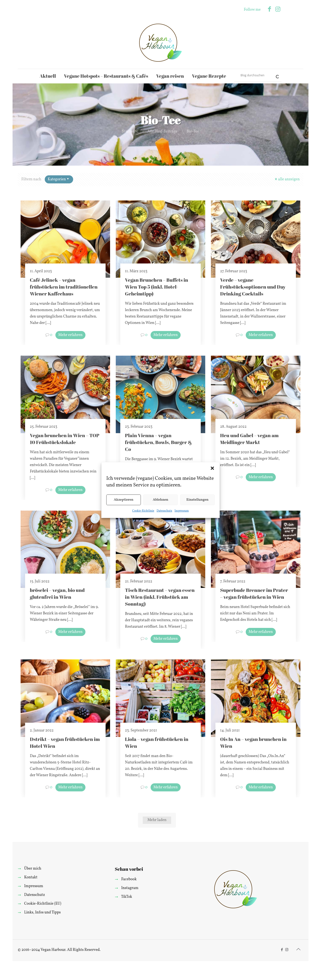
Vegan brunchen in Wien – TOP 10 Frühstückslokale (65, 439)
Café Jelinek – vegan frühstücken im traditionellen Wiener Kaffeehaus (64, 287)
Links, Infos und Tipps (42, 912)
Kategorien (59, 179)
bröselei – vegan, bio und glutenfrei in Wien (57, 593)
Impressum (182, 511)
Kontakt (31, 877)
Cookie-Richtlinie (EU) (43, 904)
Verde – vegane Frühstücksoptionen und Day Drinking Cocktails (253, 287)
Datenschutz (164, 511)
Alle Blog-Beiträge (162, 132)
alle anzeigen (287, 179)
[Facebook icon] (270, 10)
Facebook (129, 879)
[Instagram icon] (278, 10)
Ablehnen (160, 500)
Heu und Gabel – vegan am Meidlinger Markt (249, 439)
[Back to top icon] (298, 950)
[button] (212, 468)
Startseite (130, 132)
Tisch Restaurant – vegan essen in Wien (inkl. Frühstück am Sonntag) (160, 597)
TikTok (127, 897)
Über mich (33, 869)
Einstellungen (197, 500)
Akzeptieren (123, 500)
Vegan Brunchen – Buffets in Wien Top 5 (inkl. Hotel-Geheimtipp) (157, 287)
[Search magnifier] (275, 75)
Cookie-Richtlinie (143, 511)
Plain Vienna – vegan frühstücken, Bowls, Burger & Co (158, 442)
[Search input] (256, 75)
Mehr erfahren (70, 335)
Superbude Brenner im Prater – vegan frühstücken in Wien (254, 593)
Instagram (130, 888)
